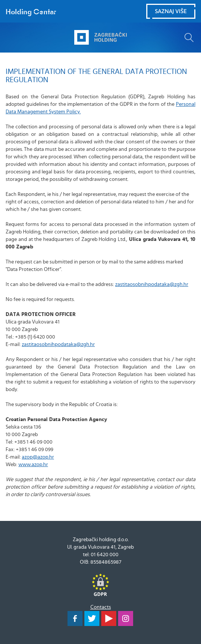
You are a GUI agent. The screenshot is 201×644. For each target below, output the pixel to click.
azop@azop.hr (38, 457)
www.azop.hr (33, 465)
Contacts (101, 607)
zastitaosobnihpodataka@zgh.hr (152, 284)
